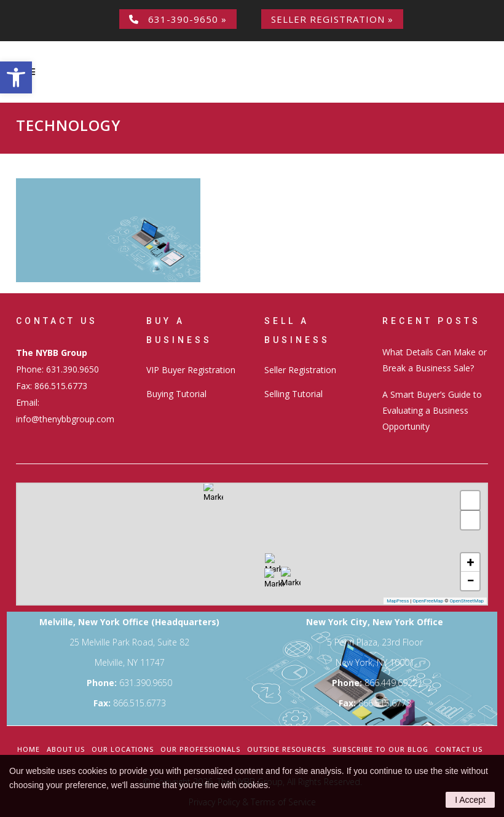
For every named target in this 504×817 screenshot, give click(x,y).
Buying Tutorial (176, 394)
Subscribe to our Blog (380, 749)
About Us (66, 749)
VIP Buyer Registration (191, 370)
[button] (16, 77)
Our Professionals (200, 749)
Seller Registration (300, 370)
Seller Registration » (332, 19)
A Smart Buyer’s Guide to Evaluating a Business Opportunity (432, 410)
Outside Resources (286, 749)
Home (29, 749)
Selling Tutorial (293, 394)
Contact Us (459, 749)
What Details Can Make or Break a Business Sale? (435, 360)
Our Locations (123, 749)
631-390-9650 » (178, 19)
